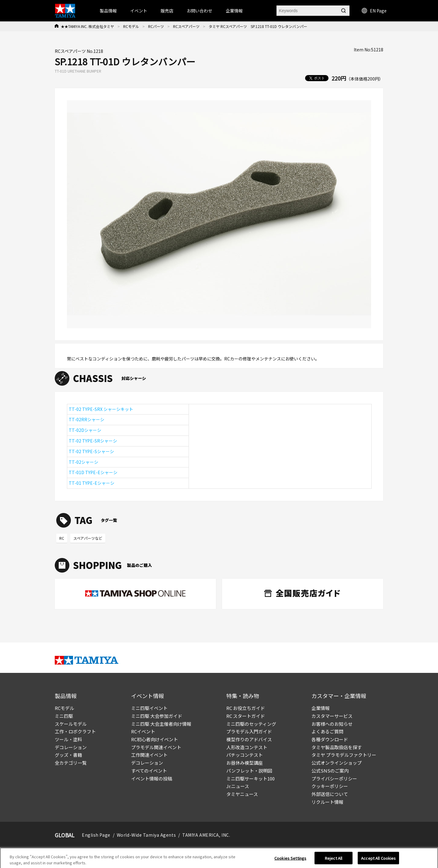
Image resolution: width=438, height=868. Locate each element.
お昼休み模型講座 (245, 763)
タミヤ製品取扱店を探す (337, 747)
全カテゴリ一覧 (71, 763)
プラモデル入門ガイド (249, 731)
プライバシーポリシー (334, 778)
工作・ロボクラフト (75, 731)
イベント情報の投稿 (152, 778)
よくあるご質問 (327, 731)
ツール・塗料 (68, 739)
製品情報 (108, 11)
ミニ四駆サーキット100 (250, 778)
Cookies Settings (290, 861)
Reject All (334, 861)
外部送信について (330, 794)
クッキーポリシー (330, 786)
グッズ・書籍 (68, 755)
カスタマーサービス (332, 716)
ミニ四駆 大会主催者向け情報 (161, 724)
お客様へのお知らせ (332, 724)
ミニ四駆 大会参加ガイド (157, 716)
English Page (96, 835)
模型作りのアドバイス (249, 739)
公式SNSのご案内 (330, 771)
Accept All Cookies (378, 861)
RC (62, 538)
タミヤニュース (242, 794)
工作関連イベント (149, 755)
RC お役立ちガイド (246, 708)
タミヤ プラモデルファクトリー (344, 755)
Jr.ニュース (238, 786)
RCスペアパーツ (186, 26)
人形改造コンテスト (247, 747)
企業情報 (321, 708)
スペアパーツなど (88, 538)
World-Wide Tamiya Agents (146, 835)
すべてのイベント (149, 771)
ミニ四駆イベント (149, 708)
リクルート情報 (327, 802)
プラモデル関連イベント (156, 747)
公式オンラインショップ (337, 763)
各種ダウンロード (330, 739)
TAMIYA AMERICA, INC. (206, 835)
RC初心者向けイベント (155, 739)
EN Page (374, 11)
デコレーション (71, 747)
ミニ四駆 (64, 716)
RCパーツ (156, 26)
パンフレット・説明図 (249, 771)
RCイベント (143, 731)
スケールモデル (71, 724)
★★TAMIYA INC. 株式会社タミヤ (87, 26)
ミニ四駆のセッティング (251, 724)
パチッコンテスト (245, 755)
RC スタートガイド (246, 716)
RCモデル (131, 26)
